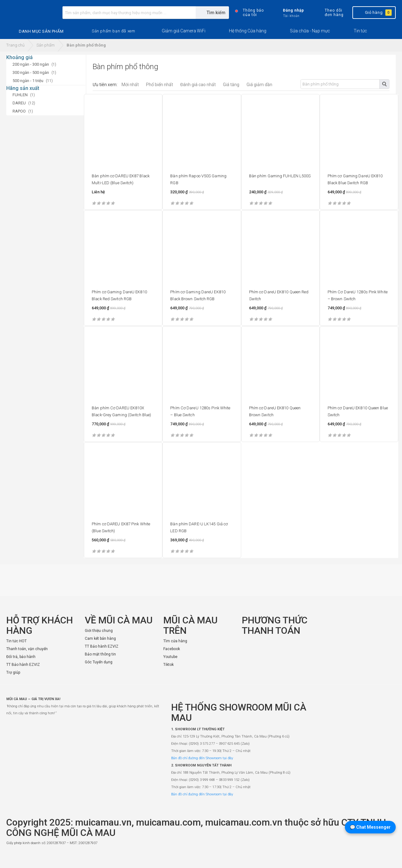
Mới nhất (130, 85)
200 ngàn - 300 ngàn (31, 64)
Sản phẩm (46, 45)
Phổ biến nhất (160, 85)
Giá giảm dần (259, 85)
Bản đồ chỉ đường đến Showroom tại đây (202, 758)
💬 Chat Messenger (370, 827)
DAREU (19, 103)
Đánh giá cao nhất (198, 85)
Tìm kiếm (384, 84)
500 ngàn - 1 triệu (28, 81)
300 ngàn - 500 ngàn (31, 72)
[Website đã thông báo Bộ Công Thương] (377, 857)
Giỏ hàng (374, 13)
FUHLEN (20, 95)
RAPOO (19, 111)
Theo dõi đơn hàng (329, 13)
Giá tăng (231, 85)
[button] (113, 31)
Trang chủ (15, 45)
